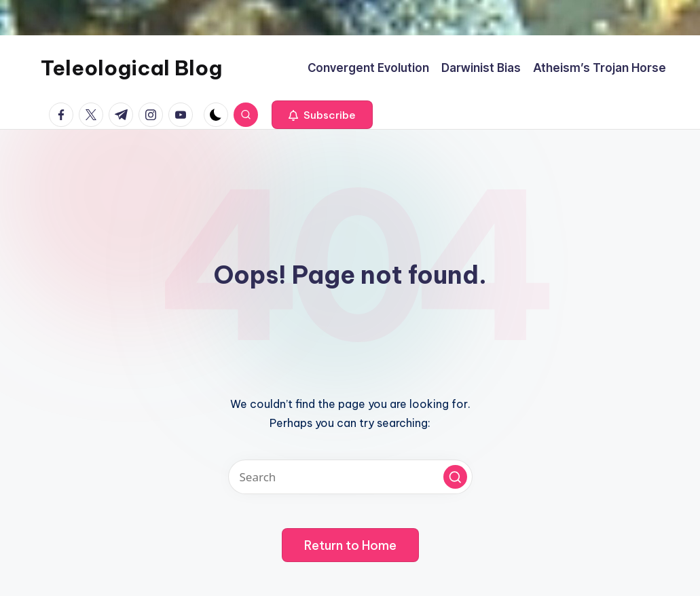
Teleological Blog (131, 68)
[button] (322, 115)
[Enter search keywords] (350, 477)
